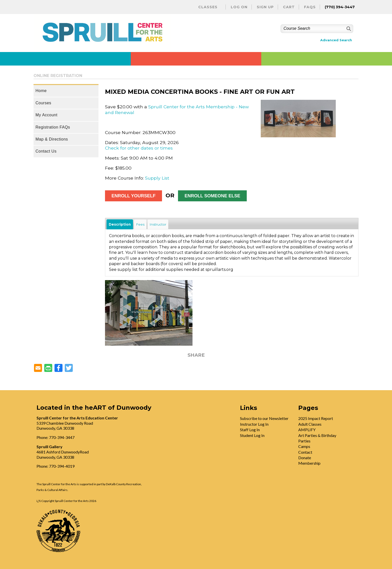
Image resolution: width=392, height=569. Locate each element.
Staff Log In (250, 430)
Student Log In (252, 435)
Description (120, 224)
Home (41, 91)
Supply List (157, 178)
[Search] (348, 29)
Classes (208, 7)
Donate (305, 458)
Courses (43, 103)
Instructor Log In (254, 424)
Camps (304, 446)
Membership (309, 463)
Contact (305, 452)
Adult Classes (310, 424)
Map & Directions (52, 139)
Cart (289, 7)
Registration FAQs (53, 127)
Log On (239, 7)
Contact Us (46, 151)
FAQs (310, 7)
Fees (140, 224)
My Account (46, 115)
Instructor (158, 224)
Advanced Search (336, 40)
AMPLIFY (307, 430)
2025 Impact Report (316, 418)
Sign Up (265, 7)
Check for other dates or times (139, 148)
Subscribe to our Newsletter (264, 418)
